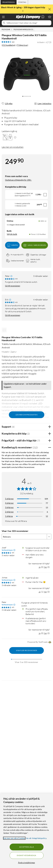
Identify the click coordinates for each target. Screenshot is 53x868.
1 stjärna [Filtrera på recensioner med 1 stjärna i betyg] (9, 516)
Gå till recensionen (13, 286)
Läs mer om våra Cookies (14, 838)
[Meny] (3, 17)
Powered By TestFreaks (39, 642)
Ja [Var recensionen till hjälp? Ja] (40, 567)
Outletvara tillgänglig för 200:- (18, 180)
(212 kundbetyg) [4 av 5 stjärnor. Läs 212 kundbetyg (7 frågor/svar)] (8, 45)
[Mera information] (15, 137)
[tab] (9, 2)
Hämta (12, 245)
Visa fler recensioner (26, 650)
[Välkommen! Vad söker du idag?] (28, 23)
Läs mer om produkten (13, 147)
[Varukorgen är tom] (50, 17)
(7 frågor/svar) (22, 45)
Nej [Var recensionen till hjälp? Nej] (45, 567)
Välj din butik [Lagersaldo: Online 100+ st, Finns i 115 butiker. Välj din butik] (12, 234)
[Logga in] (43, 17)
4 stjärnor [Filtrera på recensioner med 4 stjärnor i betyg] (9, 503)
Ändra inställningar (27, 863)
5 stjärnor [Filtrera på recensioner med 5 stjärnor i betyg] (9, 499)
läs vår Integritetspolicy (36, 838)
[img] (49, 76)
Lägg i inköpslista (43, 104)
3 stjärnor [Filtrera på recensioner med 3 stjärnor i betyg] (9, 507)
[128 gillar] (7, 104)
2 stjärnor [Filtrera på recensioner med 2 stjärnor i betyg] (9, 512)
